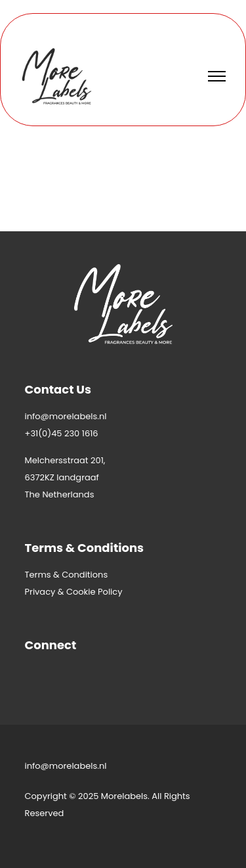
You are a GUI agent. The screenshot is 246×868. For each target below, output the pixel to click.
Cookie (81, 592)
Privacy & (46, 592)
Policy (109, 592)
